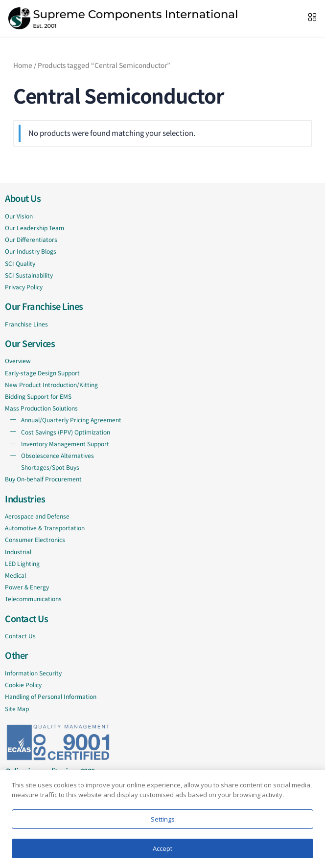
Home (23, 65)
